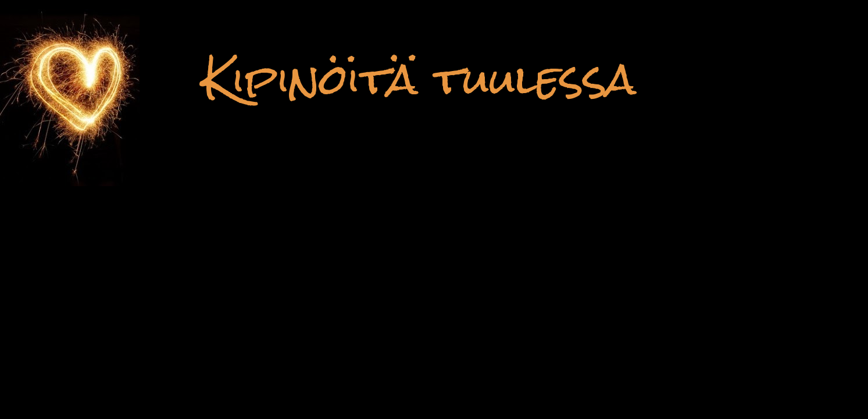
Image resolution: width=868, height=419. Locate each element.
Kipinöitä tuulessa (419, 79)
